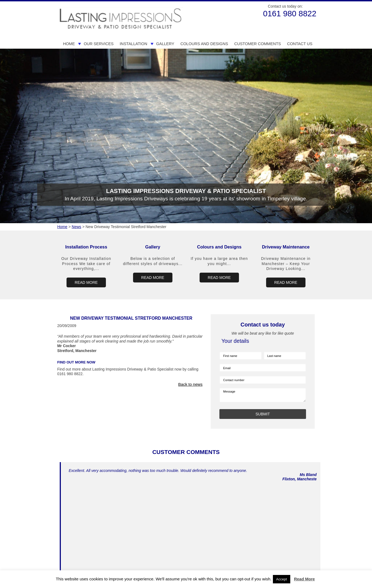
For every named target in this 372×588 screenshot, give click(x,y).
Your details (235, 341)
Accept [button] (282, 579)
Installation (133, 44)
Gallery (165, 44)
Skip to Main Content (56, 1)
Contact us (300, 44)
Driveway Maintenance (286, 247)
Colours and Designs (204, 44)
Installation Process (86, 247)
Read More (305, 579)
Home (69, 44)
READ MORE (86, 282)
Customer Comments (258, 44)
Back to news (190, 384)
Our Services (99, 44)
